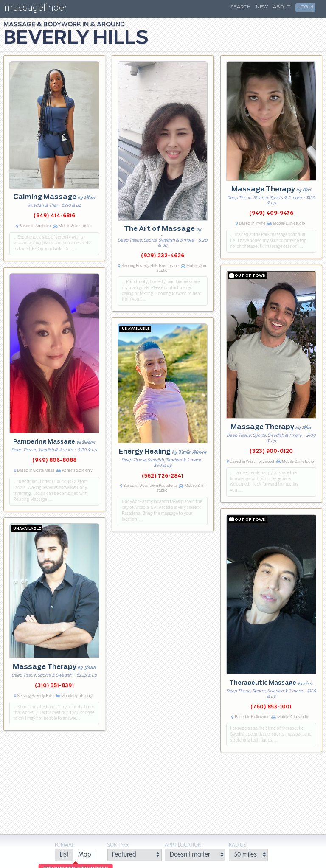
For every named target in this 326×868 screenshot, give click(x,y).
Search (241, 7)
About (282, 7)
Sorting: (118, 845)
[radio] (64, 855)
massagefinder (36, 9)
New (262, 7)
